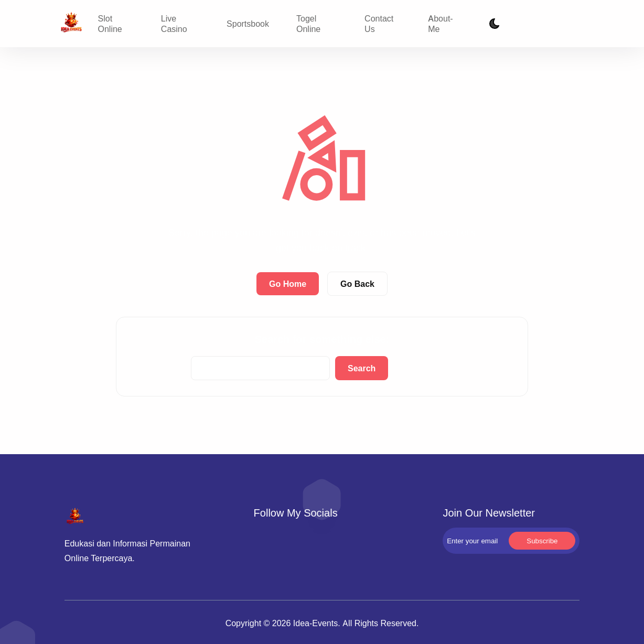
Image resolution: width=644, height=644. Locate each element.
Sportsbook (248, 24)
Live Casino (174, 24)
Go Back (357, 284)
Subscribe (561, 24)
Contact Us (379, 24)
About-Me (440, 24)
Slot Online (110, 24)
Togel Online (308, 24)
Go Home (288, 284)
